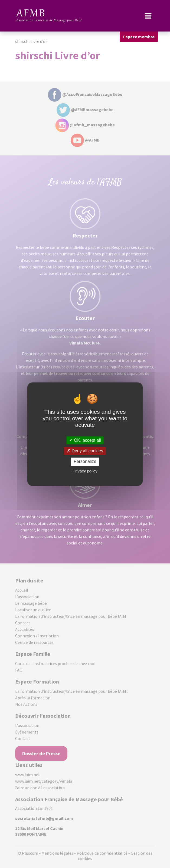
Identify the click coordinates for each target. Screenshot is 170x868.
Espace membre (139, 37)
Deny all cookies (85, 451)
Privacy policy (85, 471)
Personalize (85, 462)
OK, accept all (85, 440)
